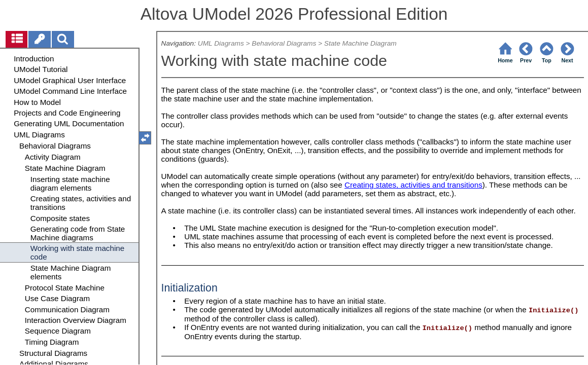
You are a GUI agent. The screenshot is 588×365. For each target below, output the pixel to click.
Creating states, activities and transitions (413, 185)
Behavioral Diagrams (284, 43)
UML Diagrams (221, 43)
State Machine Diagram (360, 43)
